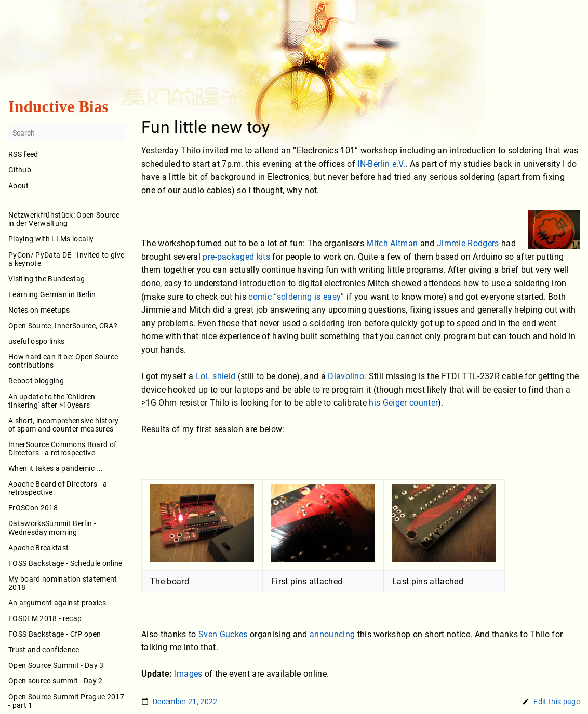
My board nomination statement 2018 (63, 583)
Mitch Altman (392, 243)
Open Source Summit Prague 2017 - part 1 (66, 701)
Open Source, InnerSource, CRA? (63, 326)
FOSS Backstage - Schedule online (65, 563)
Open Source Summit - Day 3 (56, 666)
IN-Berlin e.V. (381, 164)
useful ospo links (37, 341)
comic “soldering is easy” (296, 297)
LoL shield (216, 376)
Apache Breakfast (38, 548)
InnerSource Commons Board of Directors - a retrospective (62, 449)
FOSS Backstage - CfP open (55, 635)
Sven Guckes (223, 634)
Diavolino (346, 376)
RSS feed (23, 155)
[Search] (66, 133)
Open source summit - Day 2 (56, 681)
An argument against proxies (57, 603)
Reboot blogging (36, 381)
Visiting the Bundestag (46, 279)
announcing (332, 634)
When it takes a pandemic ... (56, 468)
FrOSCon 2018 (33, 508)
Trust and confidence (44, 650)
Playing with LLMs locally (51, 239)
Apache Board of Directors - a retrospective (58, 489)
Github (20, 170)
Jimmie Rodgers (468, 243)
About (66, 193)
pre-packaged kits (236, 257)
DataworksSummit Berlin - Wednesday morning (52, 528)
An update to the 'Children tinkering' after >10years (52, 401)
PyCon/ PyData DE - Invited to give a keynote (66, 259)
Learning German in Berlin (52, 294)
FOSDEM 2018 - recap (45, 618)
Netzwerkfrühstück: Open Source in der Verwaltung (64, 220)
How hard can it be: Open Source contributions (63, 361)
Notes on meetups (39, 310)
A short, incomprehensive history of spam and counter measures (64, 425)
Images (189, 674)
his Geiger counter (403, 403)
